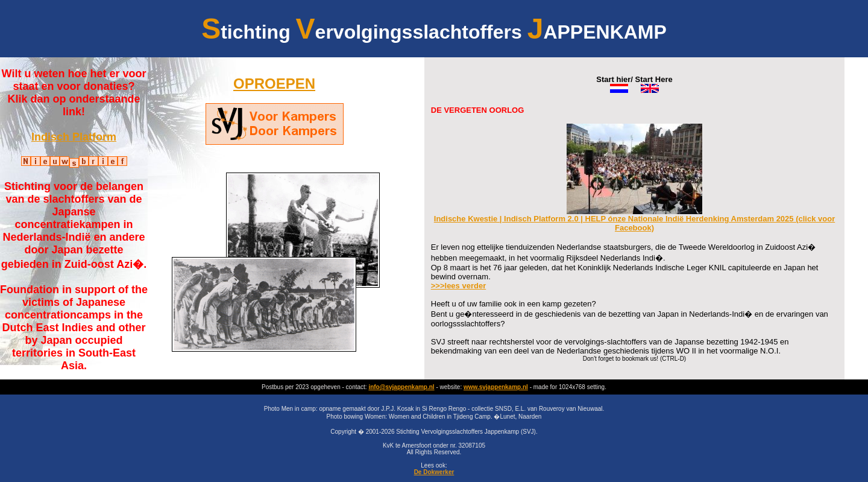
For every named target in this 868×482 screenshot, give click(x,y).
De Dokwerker (434, 472)
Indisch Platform (74, 137)
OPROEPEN (274, 84)
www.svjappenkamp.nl (496, 387)
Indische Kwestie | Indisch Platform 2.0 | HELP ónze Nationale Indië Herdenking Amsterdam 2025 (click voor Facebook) (634, 220)
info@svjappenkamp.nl (401, 387)
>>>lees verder (458, 286)
